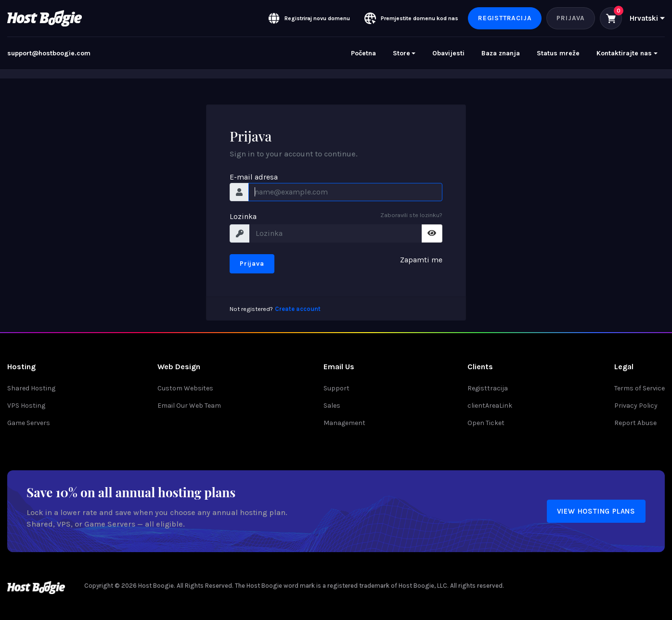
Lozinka (243, 216)
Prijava (571, 18)
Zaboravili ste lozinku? (411, 215)
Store (401, 53)
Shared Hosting (31, 388)
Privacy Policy (636, 406)
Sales (332, 406)
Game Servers (29, 423)
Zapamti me (421, 260)
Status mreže (558, 53)
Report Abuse (635, 423)
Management (344, 423)
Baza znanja (501, 53)
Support (336, 388)
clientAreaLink (490, 406)
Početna (363, 53)
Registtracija (505, 18)
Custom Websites (185, 388)
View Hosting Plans (596, 511)
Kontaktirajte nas (624, 53)
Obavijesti (448, 53)
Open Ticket (486, 423)
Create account (298, 309)
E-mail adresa (254, 177)
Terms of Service (640, 388)
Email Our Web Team (189, 406)
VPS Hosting (26, 406)
